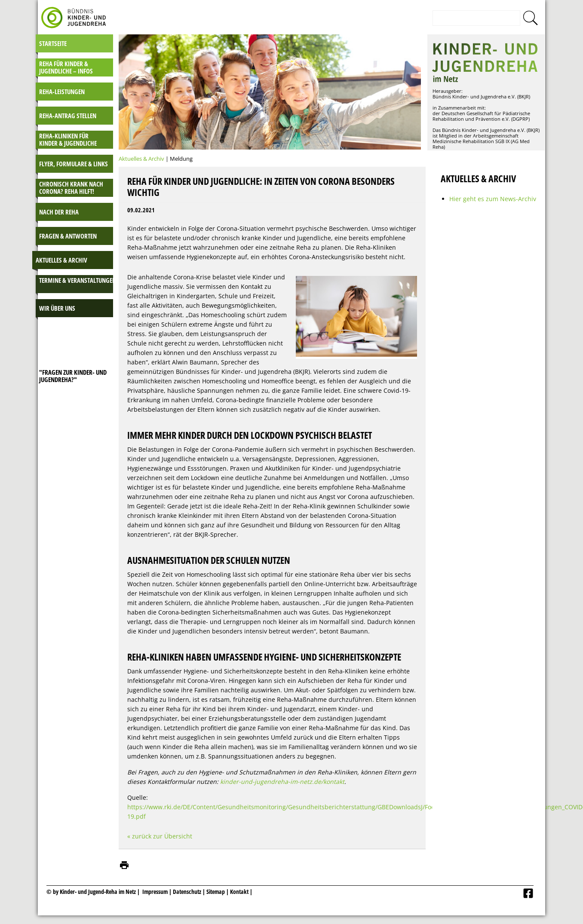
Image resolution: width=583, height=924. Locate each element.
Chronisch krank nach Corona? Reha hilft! (71, 188)
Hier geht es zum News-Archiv (493, 199)
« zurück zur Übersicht (160, 836)
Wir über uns (57, 308)
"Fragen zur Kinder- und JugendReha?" (73, 376)
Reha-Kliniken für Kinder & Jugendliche (68, 139)
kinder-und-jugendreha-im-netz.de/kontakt (282, 782)
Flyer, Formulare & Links (74, 164)
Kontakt (239, 892)
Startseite (53, 43)
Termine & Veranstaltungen (78, 280)
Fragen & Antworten (68, 236)
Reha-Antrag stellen (68, 116)
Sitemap (216, 892)
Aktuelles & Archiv (61, 260)
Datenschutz (188, 892)
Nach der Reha (59, 212)
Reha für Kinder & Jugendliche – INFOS (66, 67)
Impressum (155, 892)
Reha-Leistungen (62, 92)
